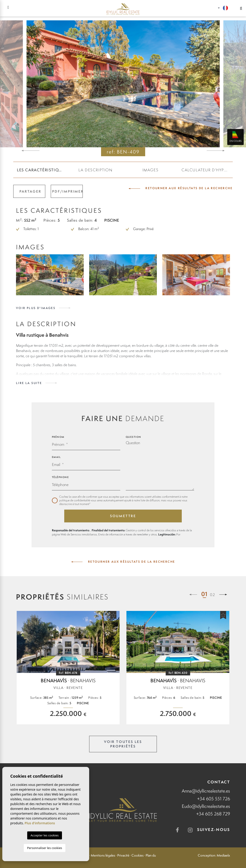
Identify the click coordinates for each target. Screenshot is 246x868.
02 (213, 595)
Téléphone (60, 477)
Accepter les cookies (44, 835)
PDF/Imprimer (67, 191)
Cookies (138, 855)
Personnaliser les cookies (44, 848)
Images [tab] (151, 170)
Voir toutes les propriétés (123, 744)
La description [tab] (95, 170)
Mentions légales (103, 855)
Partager (30, 191)
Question (134, 437)
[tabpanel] (68, 668)
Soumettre (123, 516)
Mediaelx (223, 855)
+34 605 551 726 (214, 799)
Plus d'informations (40, 823)
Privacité (123, 855)
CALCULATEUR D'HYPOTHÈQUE (207, 170)
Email (56, 457)
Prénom (58, 437)
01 (204, 594)
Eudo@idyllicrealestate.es (206, 806)
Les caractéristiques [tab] (42, 170)
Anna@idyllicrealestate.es (206, 791)
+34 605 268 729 (213, 814)
